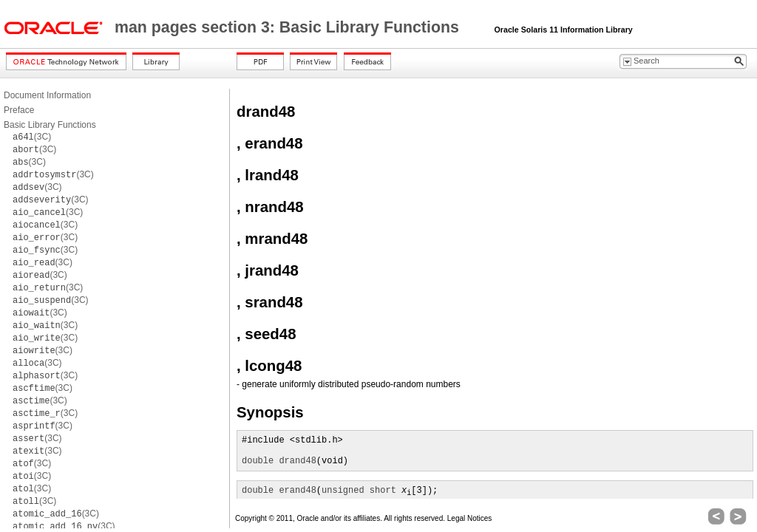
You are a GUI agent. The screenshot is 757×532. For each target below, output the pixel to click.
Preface (19, 110)
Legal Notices (470, 518)
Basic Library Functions (50, 125)
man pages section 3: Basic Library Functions (289, 27)
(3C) (32, 137)
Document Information (47, 95)
